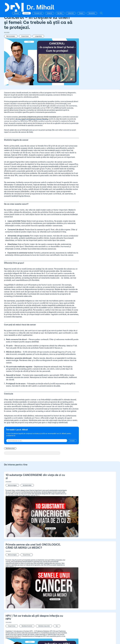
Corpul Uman (23, 39)
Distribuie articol (10, 467)
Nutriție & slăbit (24, 501)
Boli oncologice (11, 39)
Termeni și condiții (49, 611)
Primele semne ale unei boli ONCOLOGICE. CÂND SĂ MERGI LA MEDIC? (60, 539)
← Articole (10, 10)
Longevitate (34, 39)
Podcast (29, 4)
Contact (27, 611)
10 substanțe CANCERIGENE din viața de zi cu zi (60, 504)
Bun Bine (72, 4)
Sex (9, 575)
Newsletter (104, 4)
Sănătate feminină (24, 571)
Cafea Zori (83, 4)
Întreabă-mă (50, 4)
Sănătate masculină (39, 571)
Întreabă (53, 460)
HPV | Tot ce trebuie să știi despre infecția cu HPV (60, 575)
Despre (93, 4)
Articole (39, 4)
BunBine (8, 613)
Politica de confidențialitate (53, 609)
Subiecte (62, 4)
